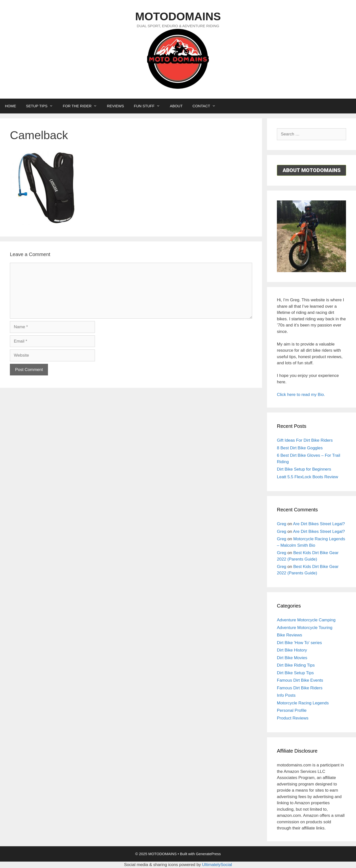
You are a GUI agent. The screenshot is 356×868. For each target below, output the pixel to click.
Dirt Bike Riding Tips (296, 665)
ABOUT (176, 106)
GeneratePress (208, 854)
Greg (282, 524)
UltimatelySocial (217, 865)
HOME (11, 106)
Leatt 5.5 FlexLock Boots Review (308, 477)
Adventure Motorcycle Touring (305, 628)
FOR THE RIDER (82, 106)
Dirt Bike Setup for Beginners (304, 469)
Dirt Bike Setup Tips (295, 673)
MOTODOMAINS (178, 16)
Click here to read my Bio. (301, 395)
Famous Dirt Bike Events (300, 680)
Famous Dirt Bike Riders (300, 688)
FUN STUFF (149, 106)
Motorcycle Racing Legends (303, 703)
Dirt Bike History (292, 650)
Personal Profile (292, 710)
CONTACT (207, 106)
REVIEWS (115, 106)
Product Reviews (293, 718)
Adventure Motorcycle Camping (306, 620)
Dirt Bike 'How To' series (299, 643)
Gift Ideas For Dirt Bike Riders (305, 440)
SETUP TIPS (42, 106)
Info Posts (286, 695)
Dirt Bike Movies (292, 658)
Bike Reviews (289, 635)
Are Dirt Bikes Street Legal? (319, 524)
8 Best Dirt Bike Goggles (300, 448)
